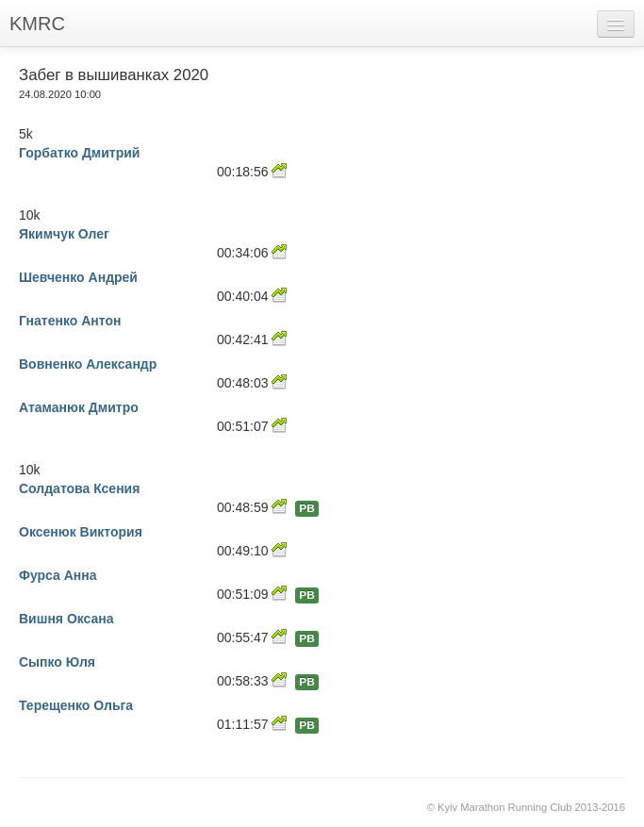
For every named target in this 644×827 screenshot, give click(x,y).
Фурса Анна (58, 575)
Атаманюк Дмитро (79, 407)
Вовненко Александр (88, 364)
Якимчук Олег (64, 234)
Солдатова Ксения (79, 488)
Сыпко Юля (57, 662)
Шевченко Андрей (78, 277)
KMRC (37, 24)
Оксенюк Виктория (81, 532)
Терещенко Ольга (76, 705)
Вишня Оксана (66, 619)
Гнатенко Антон (70, 321)
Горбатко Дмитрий (79, 153)
